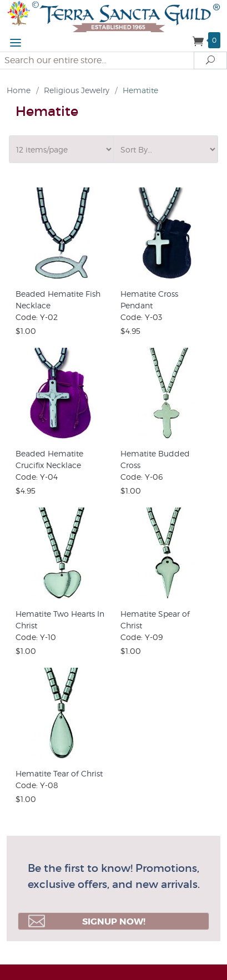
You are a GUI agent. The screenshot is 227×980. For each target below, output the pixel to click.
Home (19, 90)
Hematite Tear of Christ (59, 773)
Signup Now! (87, 921)
